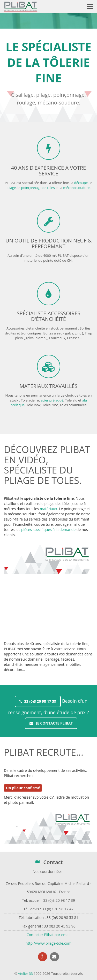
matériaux (48, 509)
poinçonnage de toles (38, 188)
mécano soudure (76, 188)
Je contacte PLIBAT (51, 723)
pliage (11, 188)
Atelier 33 (25, 974)
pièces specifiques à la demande (48, 530)
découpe (81, 183)
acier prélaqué (52, 400)
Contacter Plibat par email (48, 935)
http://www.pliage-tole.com (48, 943)
